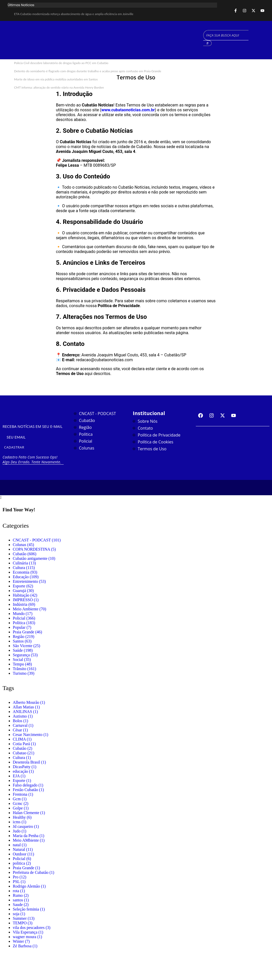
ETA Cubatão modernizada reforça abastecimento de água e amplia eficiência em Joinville (74, 14)
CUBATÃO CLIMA (163, 40)
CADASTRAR (14, 447)
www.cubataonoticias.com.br (128, 110)
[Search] (226, 35)
